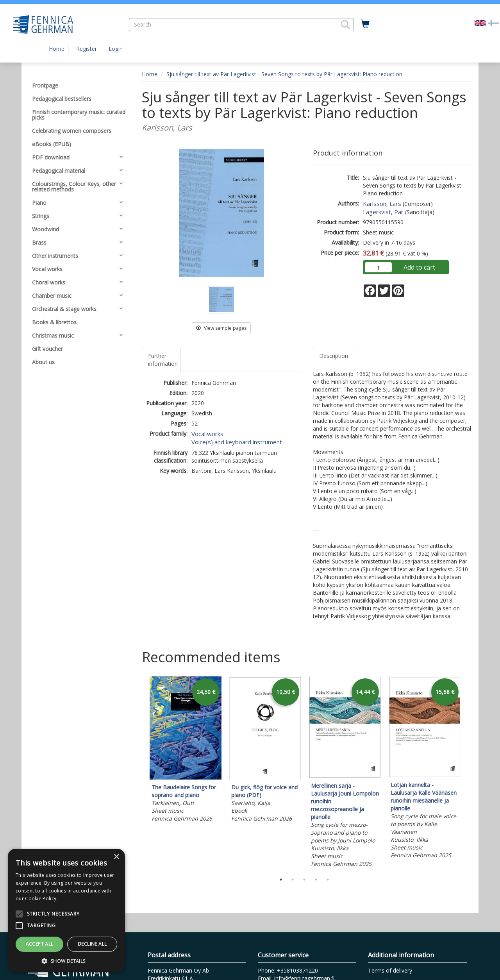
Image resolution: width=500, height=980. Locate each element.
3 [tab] (304, 880)
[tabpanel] (186, 750)
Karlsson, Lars (382, 204)
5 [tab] (328, 880)
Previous (140, 773)
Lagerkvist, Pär (383, 212)
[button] (345, 25)
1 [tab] (281, 880)
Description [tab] (334, 356)
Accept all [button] (40, 944)
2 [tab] (293, 880)
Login (116, 49)
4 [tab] (316, 880)
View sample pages (221, 328)
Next (469, 773)
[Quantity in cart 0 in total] (365, 24)
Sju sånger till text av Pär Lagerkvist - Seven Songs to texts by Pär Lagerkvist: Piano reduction (284, 74)
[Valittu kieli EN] (480, 22)
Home (57, 49)
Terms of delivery (390, 970)
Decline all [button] (92, 944)
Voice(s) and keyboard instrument (237, 442)
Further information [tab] (163, 360)
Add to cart (419, 267)
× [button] (116, 857)
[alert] (66, 910)
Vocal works (207, 434)
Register (87, 49)
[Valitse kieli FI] (493, 22)
